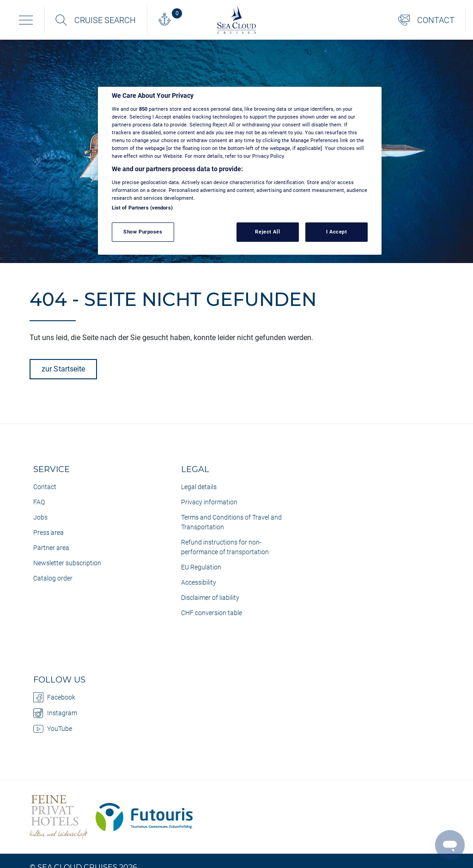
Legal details (199, 487)
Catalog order (53, 578)
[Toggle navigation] (26, 20)
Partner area (51, 548)
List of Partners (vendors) (142, 208)
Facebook (54, 697)
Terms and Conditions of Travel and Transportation (231, 522)
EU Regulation (201, 567)
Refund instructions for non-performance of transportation (225, 547)
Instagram (55, 713)
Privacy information (209, 502)
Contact (45, 487)
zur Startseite (63, 369)
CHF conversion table (212, 613)
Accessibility (199, 582)
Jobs (40, 517)
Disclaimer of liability (210, 598)
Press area (49, 533)
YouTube (53, 729)
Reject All (267, 232)
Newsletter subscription (67, 563)
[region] (240, 171)
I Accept (337, 232)
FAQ (39, 502)
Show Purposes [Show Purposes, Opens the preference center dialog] (143, 232)
